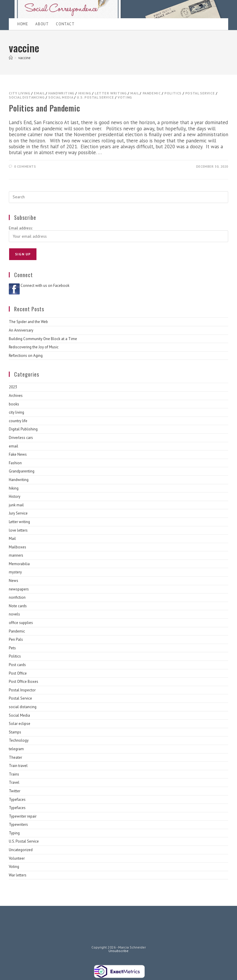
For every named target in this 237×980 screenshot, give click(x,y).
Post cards (17, 665)
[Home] (11, 58)
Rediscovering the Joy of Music (34, 347)
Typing (14, 833)
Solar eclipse (20, 724)
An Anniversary (21, 330)
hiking (85, 93)
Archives (16, 396)
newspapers (19, 589)
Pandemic (152, 93)
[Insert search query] (118, 197)
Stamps (15, 732)
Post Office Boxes (24, 682)
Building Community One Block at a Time (43, 339)
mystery (15, 572)
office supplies (21, 623)
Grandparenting (22, 471)
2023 (13, 387)
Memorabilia (19, 564)
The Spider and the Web (28, 322)
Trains (14, 774)
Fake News (18, 454)
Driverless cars (21, 438)
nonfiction (17, 597)
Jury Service (18, 513)
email (39, 93)
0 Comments (25, 167)
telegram (16, 749)
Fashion (15, 463)
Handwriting (61, 93)
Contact (65, 24)
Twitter (15, 791)
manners (16, 555)
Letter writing (111, 93)
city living (20, 93)
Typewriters (18, 825)
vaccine (24, 58)
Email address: (21, 228)
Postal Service (200, 93)
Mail (134, 93)
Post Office (18, 673)
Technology (19, 740)
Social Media (61, 97)
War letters (18, 875)
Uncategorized (21, 850)
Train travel (18, 766)
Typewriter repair (23, 816)
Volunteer (17, 858)
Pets (12, 648)
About (42, 24)
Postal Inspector (22, 690)
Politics (173, 93)
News (14, 581)
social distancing (27, 97)
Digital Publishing (23, 429)
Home (23, 24)
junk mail (16, 505)
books (14, 404)
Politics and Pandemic (45, 108)
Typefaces (17, 800)
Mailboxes (17, 547)
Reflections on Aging (26, 356)
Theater (15, 757)
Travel (14, 782)
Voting (125, 97)
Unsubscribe (118, 951)
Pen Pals (16, 639)
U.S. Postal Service (95, 97)
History (15, 496)
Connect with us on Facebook (45, 286)
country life (18, 421)
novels (14, 614)
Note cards (18, 606)
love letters (18, 530)
